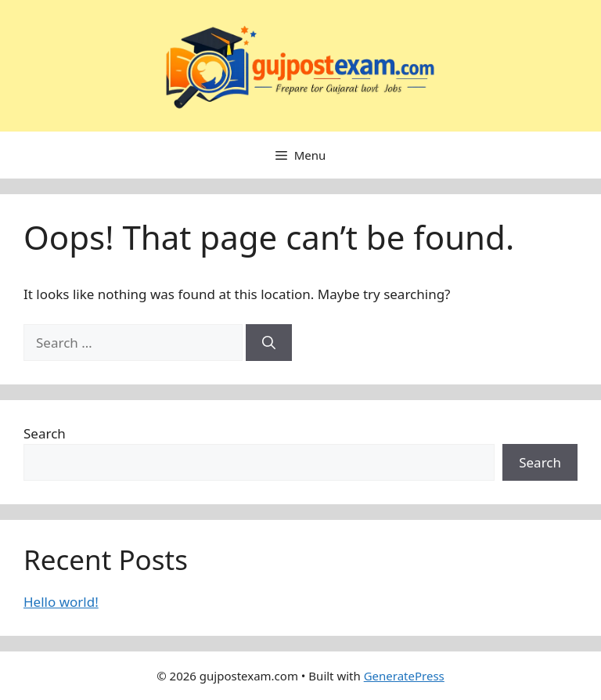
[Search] (269, 343)
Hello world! (61, 602)
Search (45, 433)
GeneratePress (404, 676)
